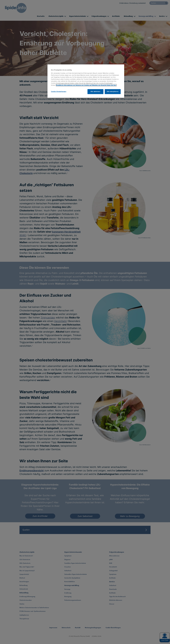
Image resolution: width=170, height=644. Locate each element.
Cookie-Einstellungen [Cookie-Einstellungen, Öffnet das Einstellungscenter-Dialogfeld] (59, 91)
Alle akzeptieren (113, 91)
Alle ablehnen (95, 91)
